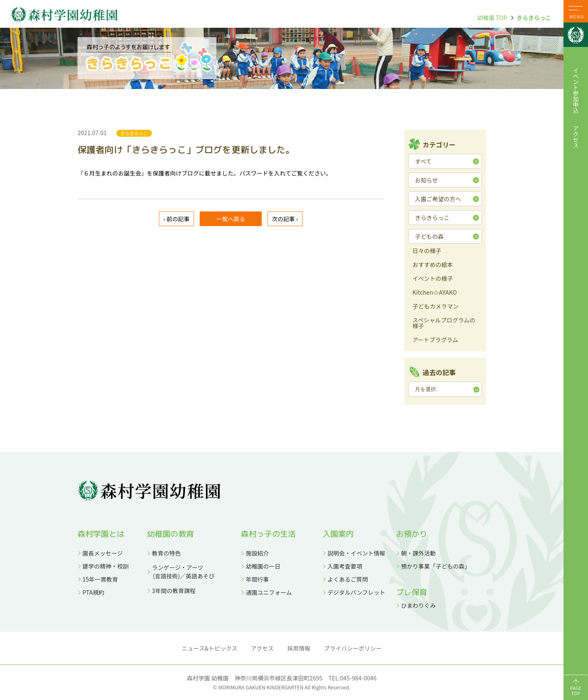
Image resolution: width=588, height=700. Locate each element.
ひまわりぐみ (418, 605)
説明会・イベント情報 (356, 553)
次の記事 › (285, 219)
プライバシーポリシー (353, 648)
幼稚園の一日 (263, 566)
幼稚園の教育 (170, 534)
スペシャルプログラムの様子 (444, 323)
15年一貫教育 (100, 579)
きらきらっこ (534, 18)
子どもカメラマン (435, 307)
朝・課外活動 (418, 553)
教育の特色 (166, 553)
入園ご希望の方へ (438, 199)
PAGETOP (576, 690)
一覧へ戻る (231, 219)
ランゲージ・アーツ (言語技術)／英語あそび (181, 572)
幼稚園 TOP (492, 18)
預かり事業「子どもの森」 (436, 566)
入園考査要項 (345, 566)
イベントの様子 (433, 279)
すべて (423, 161)
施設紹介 (257, 553)
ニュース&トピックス (209, 648)
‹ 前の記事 (176, 219)
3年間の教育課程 (174, 591)
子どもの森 (429, 236)
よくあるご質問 (348, 579)
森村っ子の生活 (268, 534)
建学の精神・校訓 (106, 566)
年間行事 (257, 579)
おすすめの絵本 (433, 265)
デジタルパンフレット (356, 592)
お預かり (412, 534)
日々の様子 (427, 251)
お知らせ (426, 180)
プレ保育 (412, 592)
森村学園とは (101, 534)
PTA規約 (93, 592)
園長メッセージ (103, 553)
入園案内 (338, 534)
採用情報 (299, 648)
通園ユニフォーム (269, 592)
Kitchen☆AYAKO (435, 293)
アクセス (576, 137)
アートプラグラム (435, 340)
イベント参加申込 (576, 90)
